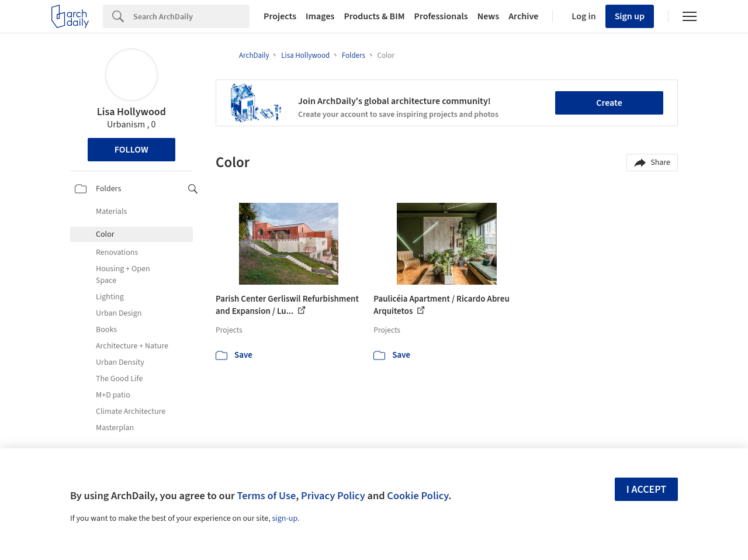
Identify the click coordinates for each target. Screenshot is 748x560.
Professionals (441, 16)
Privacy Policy (333, 496)
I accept (646, 490)
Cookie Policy (418, 496)
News (488, 16)
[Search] (191, 16)
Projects (280, 16)
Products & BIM (374, 16)
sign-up (285, 518)
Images (320, 16)
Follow (131, 150)
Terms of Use (266, 496)
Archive (523, 16)
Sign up (630, 16)
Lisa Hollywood (131, 112)
